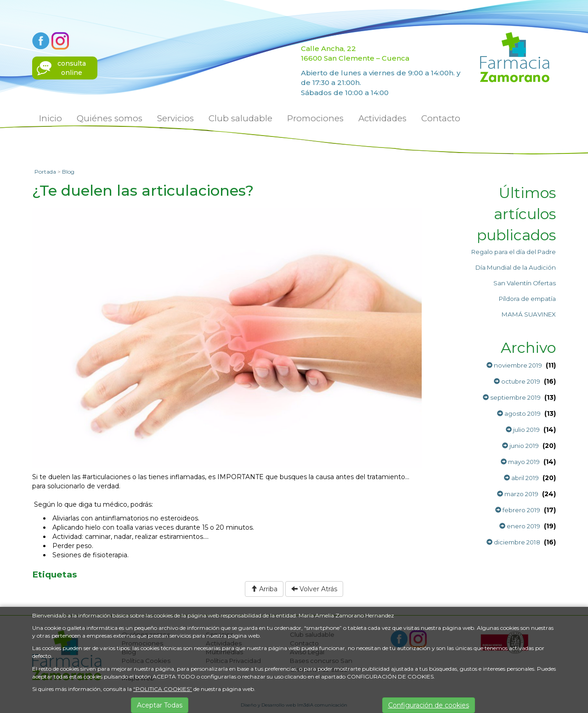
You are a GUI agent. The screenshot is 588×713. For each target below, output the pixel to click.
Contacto (441, 118)
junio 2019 (520, 446)
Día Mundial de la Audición (516, 267)
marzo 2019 (518, 494)
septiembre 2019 (512, 397)
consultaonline (72, 68)
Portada (45, 172)
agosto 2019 (519, 413)
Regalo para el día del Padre (514, 252)
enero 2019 (520, 526)
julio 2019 (523, 430)
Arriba (264, 589)
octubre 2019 (517, 381)
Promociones (315, 118)
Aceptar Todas (160, 705)
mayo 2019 (520, 462)
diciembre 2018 (513, 542)
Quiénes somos (110, 118)
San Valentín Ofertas (525, 283)
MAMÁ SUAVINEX (529, 314)
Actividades (382, 118)
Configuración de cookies (429, 705)
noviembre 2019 (514, 365)
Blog (68, 172)
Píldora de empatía (527, 299)
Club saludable (240, 118)
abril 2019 (521, 478)
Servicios (175, 118)
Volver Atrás (314, 589)
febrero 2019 (518, 510)
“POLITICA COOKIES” (163, 689)
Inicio (51, 118)
